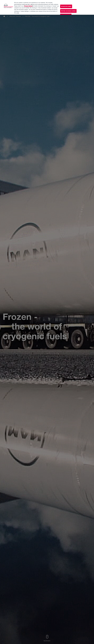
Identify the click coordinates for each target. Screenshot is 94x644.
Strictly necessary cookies (68, 8)
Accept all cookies (66, 3)
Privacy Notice (28, 3)
